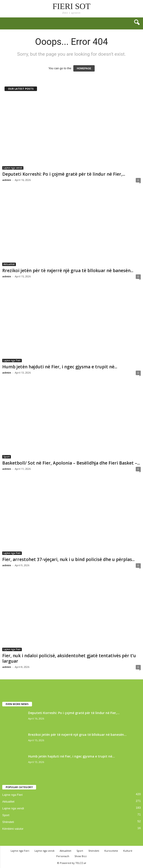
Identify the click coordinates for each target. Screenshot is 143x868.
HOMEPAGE (84, 68)
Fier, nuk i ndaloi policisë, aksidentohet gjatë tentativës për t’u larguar (69, 658)
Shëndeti (8, 822)
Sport (7, 457)
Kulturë (128, 851)
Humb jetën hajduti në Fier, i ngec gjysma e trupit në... (60, 367)
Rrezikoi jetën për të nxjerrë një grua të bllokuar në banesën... (68, 271)
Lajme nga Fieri (12, 360)
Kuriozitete (111, 851)
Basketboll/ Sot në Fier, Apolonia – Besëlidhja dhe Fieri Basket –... (71, 463)
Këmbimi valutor (13, 829)
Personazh (63, 856)
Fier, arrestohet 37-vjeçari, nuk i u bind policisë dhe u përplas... (68, 559)
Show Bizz (81, 856)
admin (7, 180)
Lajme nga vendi (13, 168)
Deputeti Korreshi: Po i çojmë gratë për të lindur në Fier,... (64, 174)
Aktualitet (9, 264)
